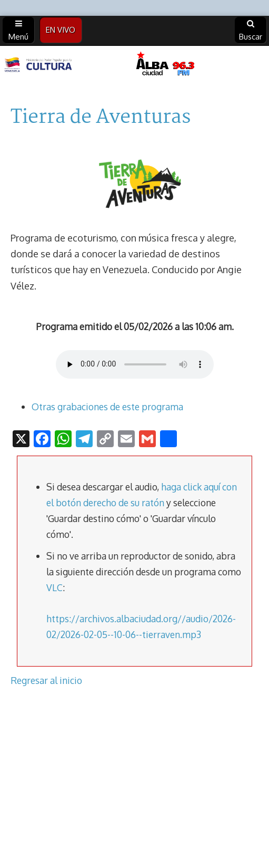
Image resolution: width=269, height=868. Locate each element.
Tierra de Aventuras (101, 118)
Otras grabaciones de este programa (107, 407)
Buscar (251, 31)
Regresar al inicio (46, 680)
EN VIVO (61, 30)
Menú (18, 31)
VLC (54, 587)
